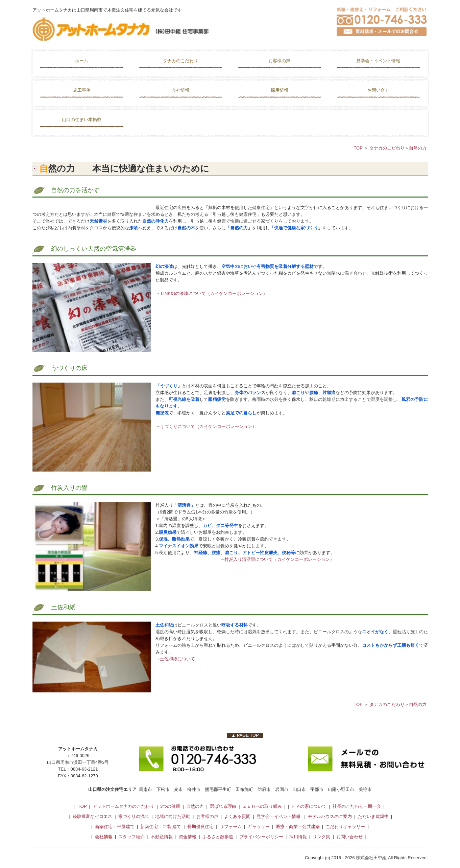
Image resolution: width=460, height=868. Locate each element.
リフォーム (231, 827)
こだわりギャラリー (345, 827)
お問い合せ (378, 90)
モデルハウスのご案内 (331, 816)
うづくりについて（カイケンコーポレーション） (208, 426)
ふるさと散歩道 (218, 837)
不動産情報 (162, 837)
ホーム (82, 61)
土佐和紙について (177, 659)
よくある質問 (237, 816)
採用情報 (280, 90)
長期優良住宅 (199, 827)
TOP (359, 148)
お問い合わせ (349, 837)
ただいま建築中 (373, 816)
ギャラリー (259, 827)
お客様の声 (279, 61)
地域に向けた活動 (173, 816)
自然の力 (418, 148)
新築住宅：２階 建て (161, 827)
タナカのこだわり (180, 61)
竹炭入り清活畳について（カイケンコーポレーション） (279, 559)
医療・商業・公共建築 (298, 827)
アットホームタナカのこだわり (123, 806)
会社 (99, 837)
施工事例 (82, 90)
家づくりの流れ (134, 816)
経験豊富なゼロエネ (92, 816)
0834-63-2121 (84, 769)
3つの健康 (170, 806)
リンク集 (321, 837)
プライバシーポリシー (261, 837)
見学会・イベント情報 (378, 61)
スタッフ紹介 (131, 837)
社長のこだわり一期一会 (357, 806)
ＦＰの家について (309, 806)
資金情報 (188, 837)
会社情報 (180, 90)
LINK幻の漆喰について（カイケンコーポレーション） (214, 293)
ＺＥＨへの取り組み (262, 806)
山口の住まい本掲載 (82, 120)
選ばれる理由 (223, 806)
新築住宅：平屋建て (115, 827)
